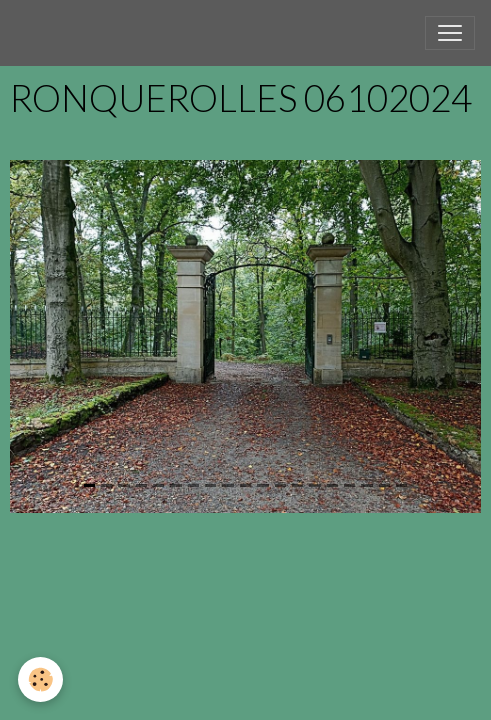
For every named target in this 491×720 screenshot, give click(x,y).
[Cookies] (40, 679)
